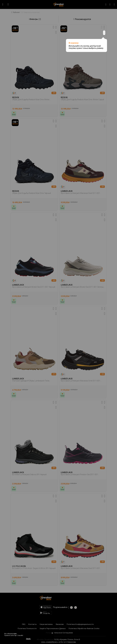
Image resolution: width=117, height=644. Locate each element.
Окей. (28, 639)
